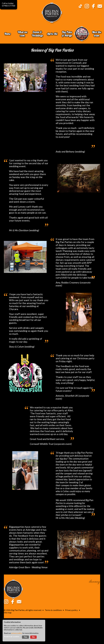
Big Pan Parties (18, 610)
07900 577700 (9, 6)
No (33, 637)
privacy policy (17, 633)
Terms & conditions (53, 610)
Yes (25, 637)
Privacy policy (71, 610)
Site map (8, 612)
